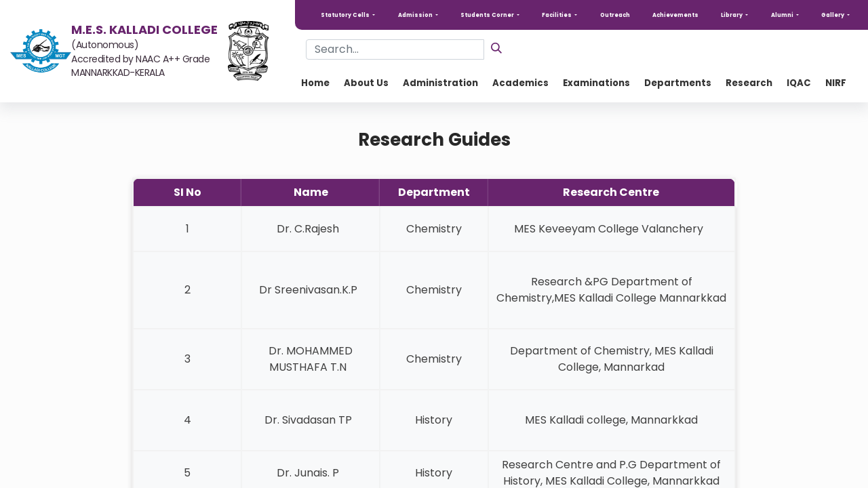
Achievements (675, 15)
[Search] (496, 48)
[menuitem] (315, 83)
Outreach (615, 15)
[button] (348, 15)
